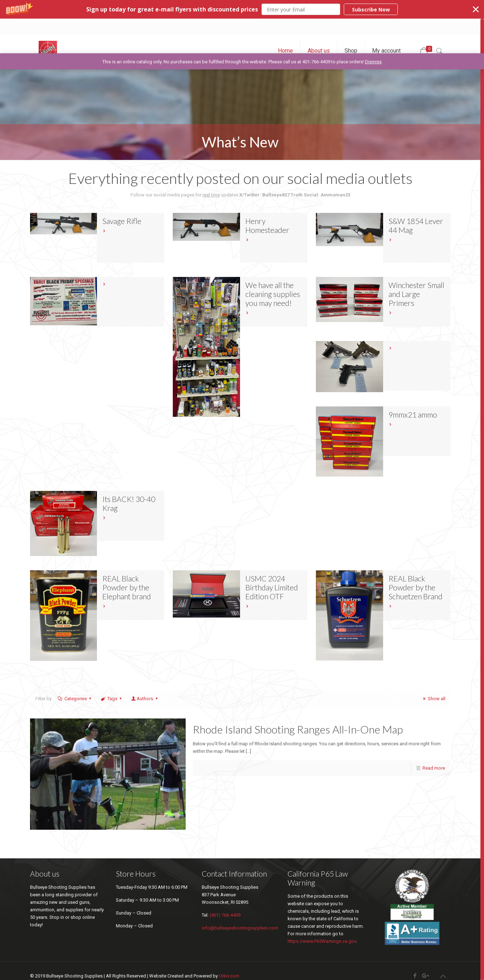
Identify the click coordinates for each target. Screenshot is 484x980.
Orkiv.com (229, 976)
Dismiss (373, 62)
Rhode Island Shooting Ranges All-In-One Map (298, 729)
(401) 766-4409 (225, 915)
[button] (242, 9)
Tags (112, 699)
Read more (434, 768)
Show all (433, 699)
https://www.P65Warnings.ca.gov (322, 941)
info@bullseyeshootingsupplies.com (240, 928)
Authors (145, 699)
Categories (75, 699)
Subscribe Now (371, 9)
